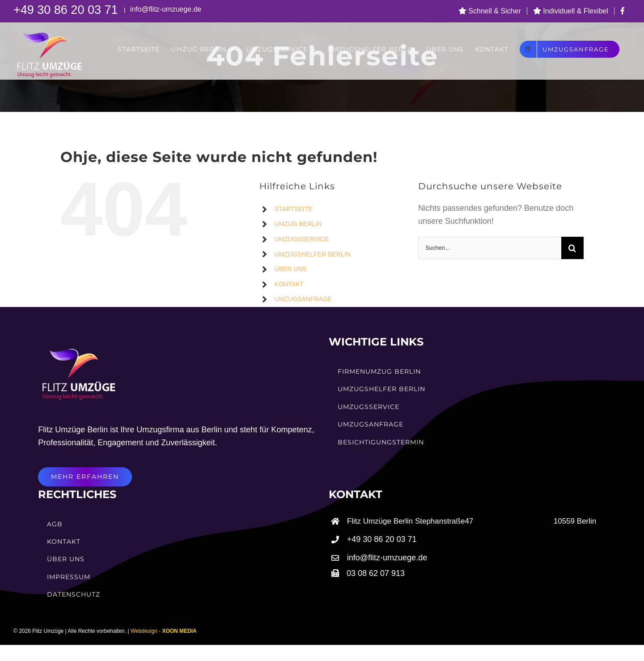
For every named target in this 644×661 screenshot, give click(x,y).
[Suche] (572, 248)
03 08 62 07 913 (376, 573)
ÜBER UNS (291, 269)
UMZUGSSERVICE (302, 239)
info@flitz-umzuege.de (165, 9)
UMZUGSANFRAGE (303, 299)
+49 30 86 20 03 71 (67, 10)
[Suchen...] (490, 248)
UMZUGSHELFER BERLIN (313, 254)
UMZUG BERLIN (298, 224)
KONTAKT (289, 284)
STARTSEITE (294, 209)
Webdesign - (164, 631)
